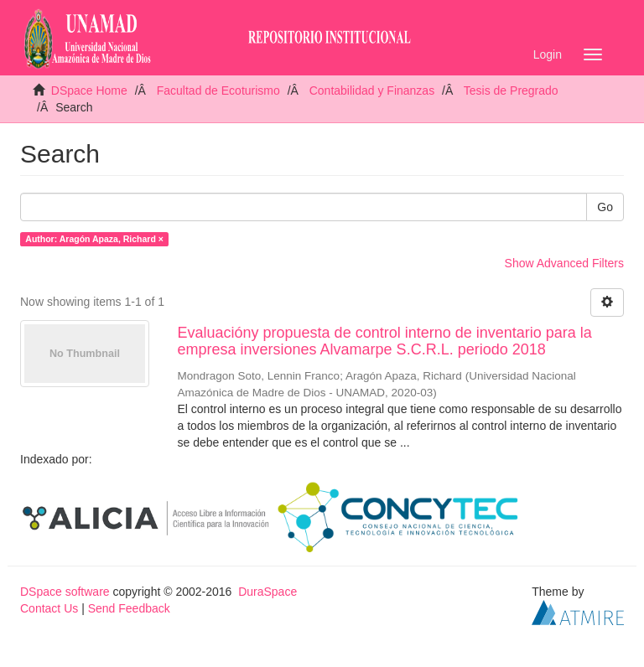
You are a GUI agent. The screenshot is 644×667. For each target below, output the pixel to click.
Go (605, 207)
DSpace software (65, 592)
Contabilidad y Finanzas (372, 90)
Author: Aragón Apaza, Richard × (94, 239)
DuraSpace (267, 592)
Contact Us (49, 608)
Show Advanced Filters (564, 263)
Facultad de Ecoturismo (218, 90)
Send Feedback (129, 608)
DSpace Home (89, 90)
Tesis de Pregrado (511, 90)
